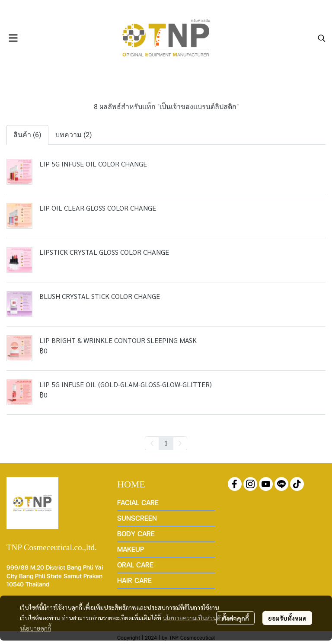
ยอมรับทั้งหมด (287, 618)
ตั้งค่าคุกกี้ (235, 618)
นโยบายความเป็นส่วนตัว (193, 618)
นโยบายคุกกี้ (35, 628)
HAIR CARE (134, 580)
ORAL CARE (135, 565)
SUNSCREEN (137, 518)
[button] (322, 38)
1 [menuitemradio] (166, 443)
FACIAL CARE (138, 502)
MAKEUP (131, 549)
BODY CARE (136, 533)
